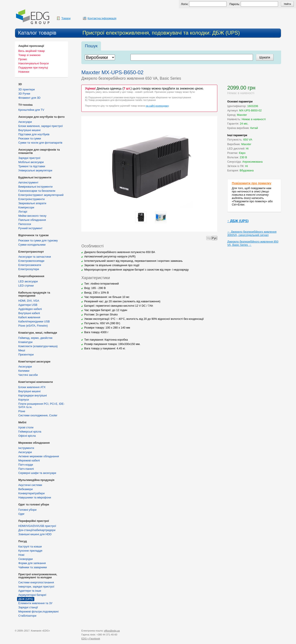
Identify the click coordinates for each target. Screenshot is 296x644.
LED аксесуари (28, 281)
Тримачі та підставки (32, 166)
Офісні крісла (27, 436)
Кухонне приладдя (30, 551)
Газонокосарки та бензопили (37, 191)
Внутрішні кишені (30, 130)
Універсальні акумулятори (35, 170)
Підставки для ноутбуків (34, 134)
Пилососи (25, 224)
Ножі (21, 555)
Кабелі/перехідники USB (34, 321)
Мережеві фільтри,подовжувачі (38, 611)
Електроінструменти (31, 199)
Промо (23, 59)
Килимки (24, 371)
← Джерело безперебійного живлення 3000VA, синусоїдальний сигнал (252, 233)
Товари (66, 18)
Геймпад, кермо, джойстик (35, 338)
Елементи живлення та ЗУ (35, 603)
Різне (22, 411)
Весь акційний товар (32, 51)
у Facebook (91, 639)
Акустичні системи (30, 485)
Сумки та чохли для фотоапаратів (40, 143)
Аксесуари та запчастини (35, 257)
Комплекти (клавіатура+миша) (38, 346)
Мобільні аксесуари (31, 162)
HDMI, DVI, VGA (29, 301)
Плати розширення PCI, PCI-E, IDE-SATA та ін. (42, 405)
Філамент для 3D (29, 98)
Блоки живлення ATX (32, 387)
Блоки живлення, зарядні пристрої (41, 126)
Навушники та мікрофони (35, 497)
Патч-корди (26, 465)
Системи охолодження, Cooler (38, 415)
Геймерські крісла (30, 432)
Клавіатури (25, 342)
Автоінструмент (28, 182)
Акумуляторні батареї (32, 595)
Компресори (26, 207)
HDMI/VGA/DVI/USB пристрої (37, 526)
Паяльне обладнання (32, 220)
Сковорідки (26, 559)
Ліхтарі (23, 212)
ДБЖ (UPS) (26, 599)
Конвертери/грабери (31, 493)
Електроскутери (29, 269)
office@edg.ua (112, 631)
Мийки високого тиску (32, 216)
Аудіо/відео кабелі (30, 309)
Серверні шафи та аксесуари (37, 473)
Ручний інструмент (30, 228)
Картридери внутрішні (33, 395)
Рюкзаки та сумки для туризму (38, 240)
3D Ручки (24, 94)
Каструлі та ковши (30, 546)
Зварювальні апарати (32, 203)
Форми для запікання (32, 563)
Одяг (22, 514)
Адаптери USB (28, 305)
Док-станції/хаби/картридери (37, 530)
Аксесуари (25, 122)
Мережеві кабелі (29, 460)
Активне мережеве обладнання (39, 456)
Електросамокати (30, 265)
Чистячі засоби (28, 375)
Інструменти (26, 448)
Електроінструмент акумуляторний (41, 195)
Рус (214, 238)
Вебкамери (26, 489)
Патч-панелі (26, 469)
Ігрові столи (26, 427)
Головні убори (27, 510)
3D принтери (27, 89)
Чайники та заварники (33, 567)
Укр (209, 238)
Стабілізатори (27, 616)
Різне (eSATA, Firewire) (33, 326)
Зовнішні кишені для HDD (35, 534)
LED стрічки (26, 286)
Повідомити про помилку (252, 183)
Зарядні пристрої (29, 158)
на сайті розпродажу (157, 106)
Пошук (91, 46)
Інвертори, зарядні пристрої (36, 587)
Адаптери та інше (30, 591)
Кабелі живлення (29, 317)
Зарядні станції (28, 607)
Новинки (24, 72)
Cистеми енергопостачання (36, 582)
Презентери (26, 355)
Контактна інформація (102, 18)
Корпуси (24, 400)
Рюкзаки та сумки (30, 138)
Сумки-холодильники (32, 245)
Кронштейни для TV (31, 110)
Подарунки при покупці (33, 68)
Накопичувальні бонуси (34, 63)
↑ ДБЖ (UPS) (238, 221)
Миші (22, 350)
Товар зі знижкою (30, 55)
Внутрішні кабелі (29, 313)
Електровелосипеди (31, 261)
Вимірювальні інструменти (36, 187)
